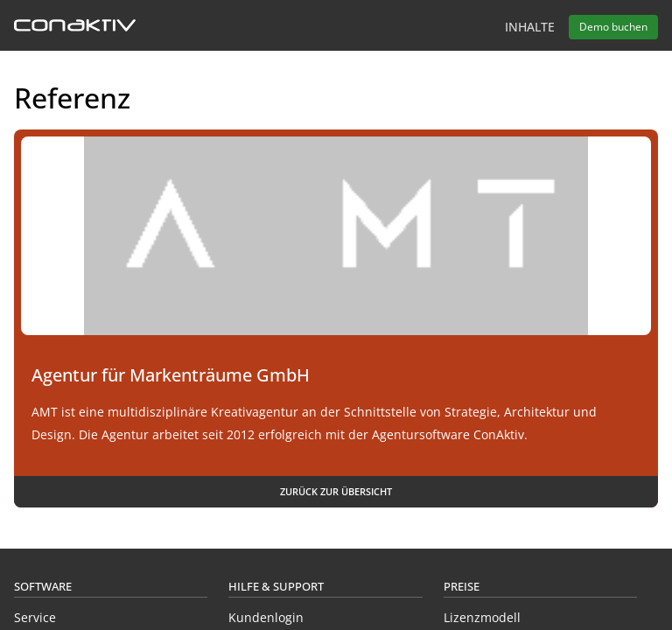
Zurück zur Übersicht (336, 491)
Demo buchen (613, 27)
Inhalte (530, 27)
